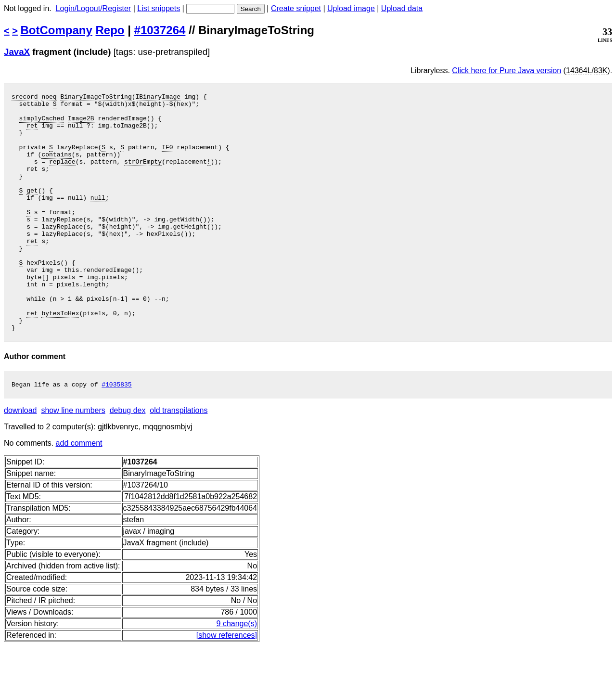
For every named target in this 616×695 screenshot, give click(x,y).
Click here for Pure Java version (507, 71)
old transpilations (179, 459)
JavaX (17, 52)
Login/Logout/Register (94, 8)
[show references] (227, 684)
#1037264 (160, 30)
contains (56, 167)
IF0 (167, 158)
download (20, 459)
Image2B (81, 124)
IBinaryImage (158, 98)
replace (62, 176)
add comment (79, 492)
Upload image (351, 8)
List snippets (159, 8)
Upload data (402, 8)
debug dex (128, 459)
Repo (110, 30)
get (32, 210)
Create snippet (296, 8)
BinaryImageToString (96, 98)
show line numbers (73, 459)
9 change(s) (237, 673)
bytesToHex (60, 358)
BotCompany (57, 30)
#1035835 (116, 433)
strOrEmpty (143, 176)
